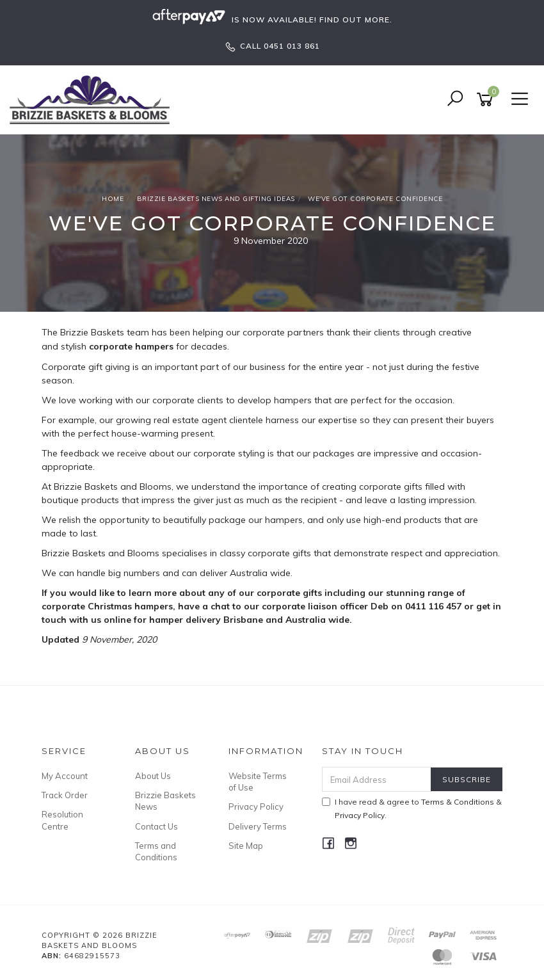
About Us (153, 776)
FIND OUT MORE (355, 20)
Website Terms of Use (258, 782)
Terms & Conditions (458, 802)
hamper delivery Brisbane (206, 620)
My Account (65, 776)
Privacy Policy (256, 807)
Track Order (65, 795)
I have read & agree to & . (412, 808)
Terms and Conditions (156, 851)
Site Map (246, 846)
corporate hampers (131, 346)
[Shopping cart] (487, 100)
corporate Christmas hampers (107, 606)
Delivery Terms (258, 826)
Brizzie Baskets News (165, 801)
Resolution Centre (62, 820)
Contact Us (156, 826)
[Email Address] (377, 779)
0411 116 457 (435, 606)
